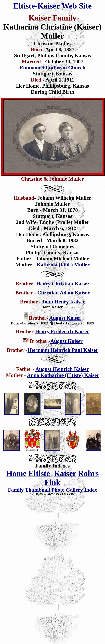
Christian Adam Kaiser (64, 293)
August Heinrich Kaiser (62, 369)
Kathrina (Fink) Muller (63, 265)
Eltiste (40, 473)
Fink (52, 482)
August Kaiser (65, 318)
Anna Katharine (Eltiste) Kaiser (63, 375)
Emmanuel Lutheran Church (52, 68)
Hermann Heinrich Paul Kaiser (63, 350)
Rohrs (88, 473)
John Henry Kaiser (63, 302)
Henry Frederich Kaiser (62, 331)
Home (16, 473)
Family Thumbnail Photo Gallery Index (52, 490)
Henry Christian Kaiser (63, 284)
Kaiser (65, 473)
